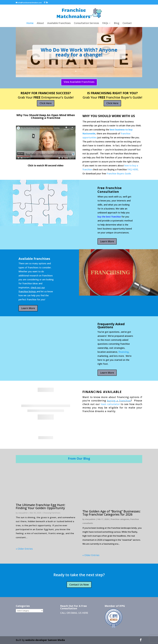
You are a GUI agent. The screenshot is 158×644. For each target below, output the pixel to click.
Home (30, 23)
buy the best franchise (109, 217)
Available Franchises (59, 23)
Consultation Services (86, 23)
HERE (85, 613)
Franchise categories (120, 519)
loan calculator (110, 404)
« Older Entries (24, 549)
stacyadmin (23, 513)
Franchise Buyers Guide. (119, 174)
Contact (127, 23)
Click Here (46, 103)
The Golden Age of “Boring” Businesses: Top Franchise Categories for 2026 (112, 513)
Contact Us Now (79, 585)
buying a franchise (119, 401)
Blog (117, 23)
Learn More (107, 241)
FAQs (105, 23)
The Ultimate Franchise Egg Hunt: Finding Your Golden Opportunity (41, 506)
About (40, 23)
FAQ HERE (133, 169)
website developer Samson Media (45, 640)
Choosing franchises (52, 513)
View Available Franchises (79, 82)
